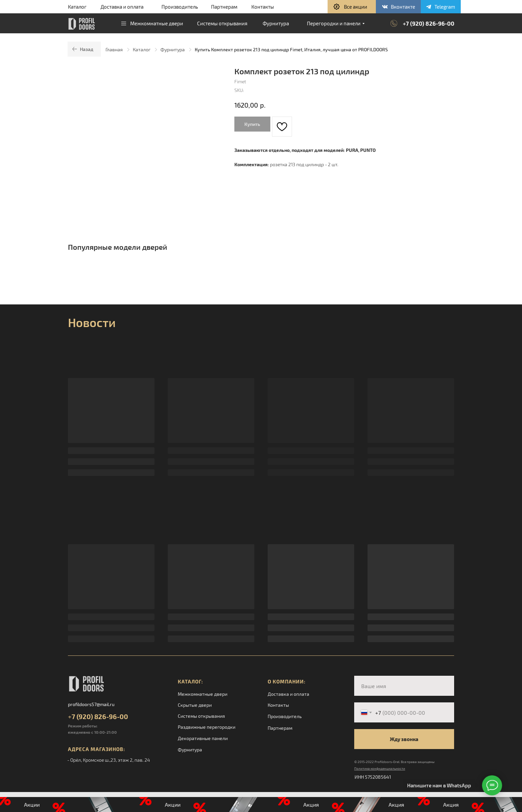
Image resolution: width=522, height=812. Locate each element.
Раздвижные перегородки (207, 727)
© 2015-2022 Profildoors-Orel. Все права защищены (394, 762)
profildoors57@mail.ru (91, 704)
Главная (114, 49)
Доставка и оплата (122, 7)
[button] (352, 7)
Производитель (180, 7)
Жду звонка (404, 739)
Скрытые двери (195, 705)
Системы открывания (201, 716)
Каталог (77, 7)
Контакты (263, 7)
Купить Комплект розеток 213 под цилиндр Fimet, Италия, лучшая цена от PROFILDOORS (291, 49)
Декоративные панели (203, 738)
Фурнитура (173, 49)
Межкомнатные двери (203, 694)
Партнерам (224, 7)
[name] (404, 686)
